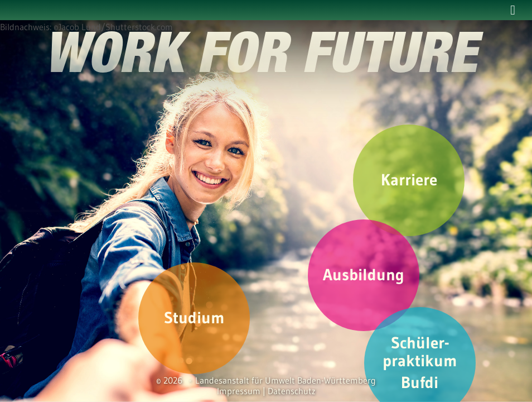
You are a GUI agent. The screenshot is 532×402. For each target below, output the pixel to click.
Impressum (239, 391)
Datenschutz (292, 391)
